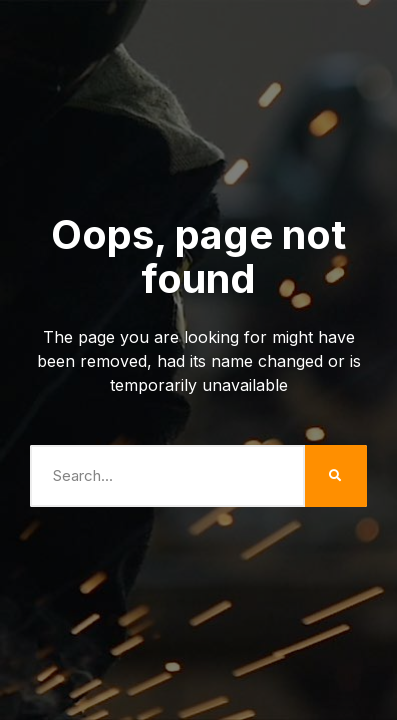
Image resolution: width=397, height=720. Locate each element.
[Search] (336, 476)
